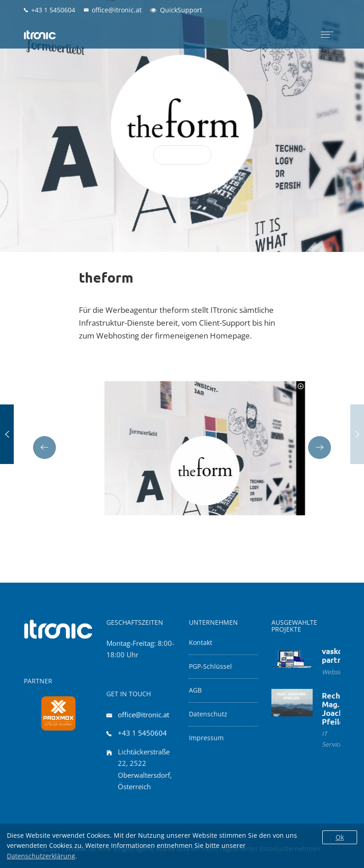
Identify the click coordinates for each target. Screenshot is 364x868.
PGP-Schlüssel (210, 666)
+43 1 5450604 (142, 733)
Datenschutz (208, 714)
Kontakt (201, 643)
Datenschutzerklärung (41, 856)
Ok (340, 837)
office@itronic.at (143, 715)
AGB (195, 690)
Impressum (206, 738)
